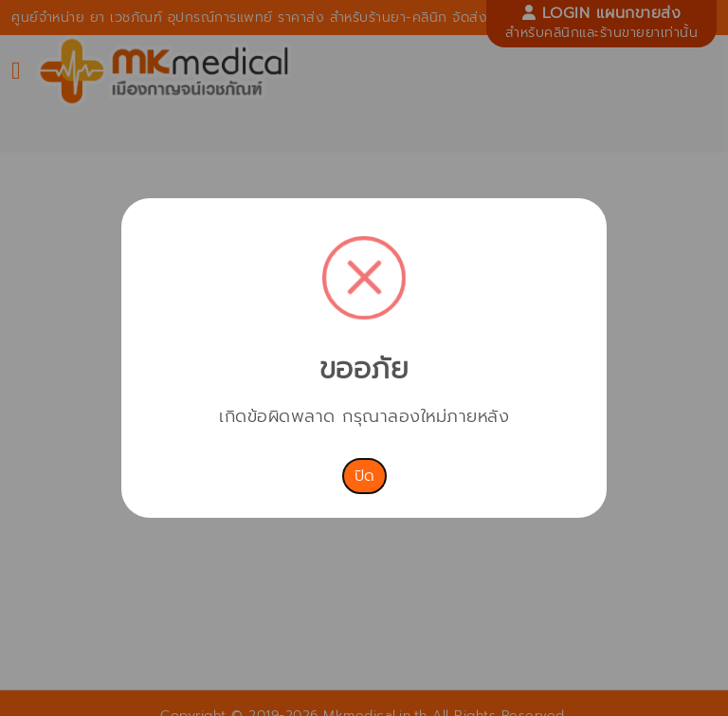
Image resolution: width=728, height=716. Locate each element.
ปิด (364, 476)
